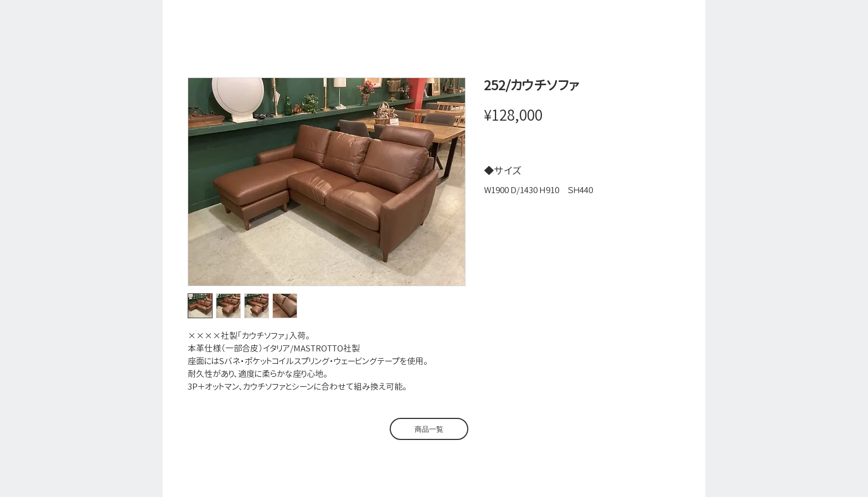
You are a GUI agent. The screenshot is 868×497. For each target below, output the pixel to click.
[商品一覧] (429, 429)
